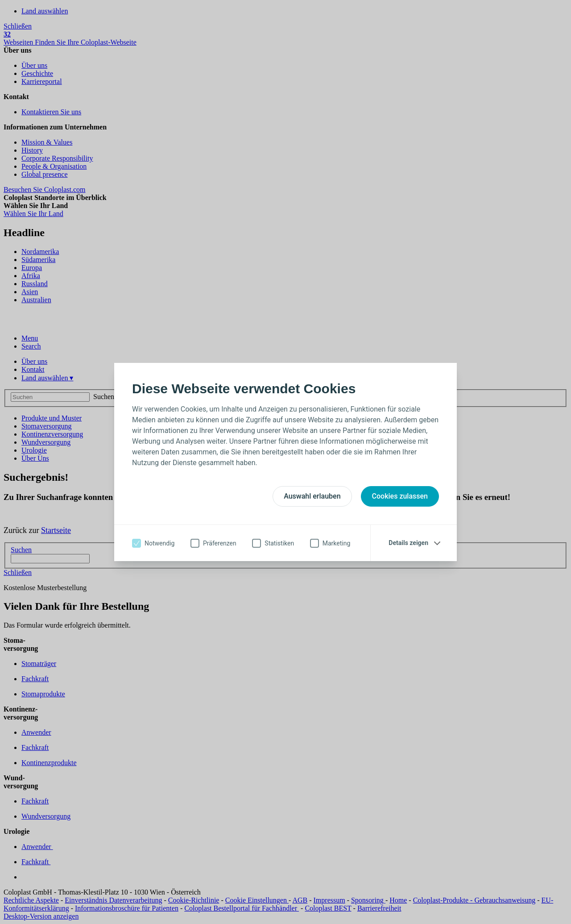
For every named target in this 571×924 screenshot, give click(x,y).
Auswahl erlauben (312, 496)
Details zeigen (408, 543)
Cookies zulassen (400, 496)
